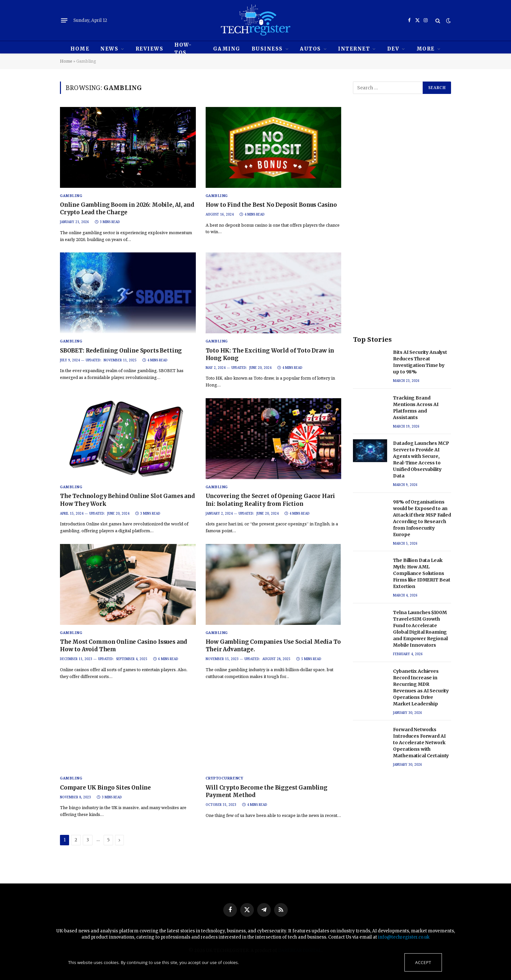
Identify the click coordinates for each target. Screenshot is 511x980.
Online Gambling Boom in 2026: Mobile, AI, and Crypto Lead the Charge (127, 209)
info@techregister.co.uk (404, 937)
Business (267, 49)
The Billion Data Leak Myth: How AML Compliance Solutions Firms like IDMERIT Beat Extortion (422, 573)
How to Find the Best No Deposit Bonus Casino (271, 205)
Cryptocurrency (225, 778)
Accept (423, 962)
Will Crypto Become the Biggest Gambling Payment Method (267, 791)
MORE (426, 49)
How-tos (183, 49)
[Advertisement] (402, 221)
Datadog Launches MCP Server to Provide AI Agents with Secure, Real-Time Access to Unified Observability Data (421, 460)
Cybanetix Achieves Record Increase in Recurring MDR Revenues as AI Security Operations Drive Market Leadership (421, 687)
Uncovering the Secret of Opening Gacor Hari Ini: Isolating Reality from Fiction (270, 500)
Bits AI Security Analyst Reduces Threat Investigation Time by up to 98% (420, 362)
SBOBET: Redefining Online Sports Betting (121, 351)
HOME (80, 49)
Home (66, 61)
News (109, 49)
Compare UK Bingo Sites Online (105, 788)
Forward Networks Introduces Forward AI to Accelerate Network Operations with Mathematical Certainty (421, 743)
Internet (354, 49)
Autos (310, 49)
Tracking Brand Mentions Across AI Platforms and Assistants (416, 408)
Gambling (71, 196)
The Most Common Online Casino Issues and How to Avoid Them (124, 646)
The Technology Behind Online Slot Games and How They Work (127, 500)
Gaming (227, 49)
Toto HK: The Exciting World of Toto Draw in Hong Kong (270, 354)
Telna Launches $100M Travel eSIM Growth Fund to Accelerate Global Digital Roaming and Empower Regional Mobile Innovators (420, 629)
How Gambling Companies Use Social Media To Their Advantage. (273, 646)
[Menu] (64, 21)
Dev (393, 49)
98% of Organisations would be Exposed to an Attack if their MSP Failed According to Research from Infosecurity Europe (422, 518)
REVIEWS (150, 49)
